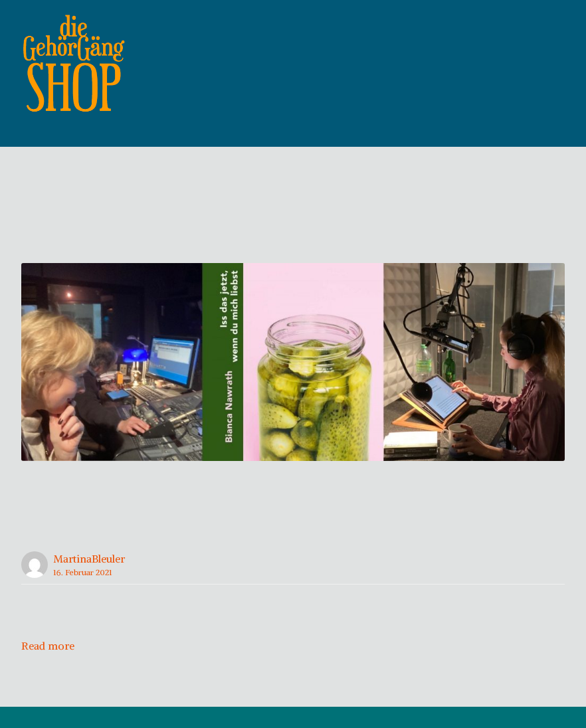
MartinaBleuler (89, 580)
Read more (48, 667)
